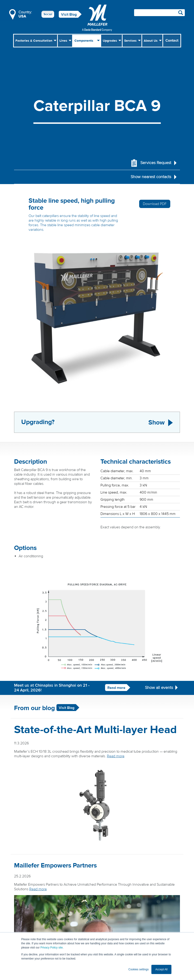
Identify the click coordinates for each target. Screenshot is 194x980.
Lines (63, 41)
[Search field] (159, 13)
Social (48, 14)
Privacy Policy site (51, 948)
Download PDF (155, 204)
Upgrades (110, 41)
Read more (116, 688)
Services (130, 41)
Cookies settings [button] (138, 969)
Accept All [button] (161, 969)
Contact (172, 40)
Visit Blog (69, 14)
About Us (151, 41)
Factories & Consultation (34, 41)
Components (84, 41)
